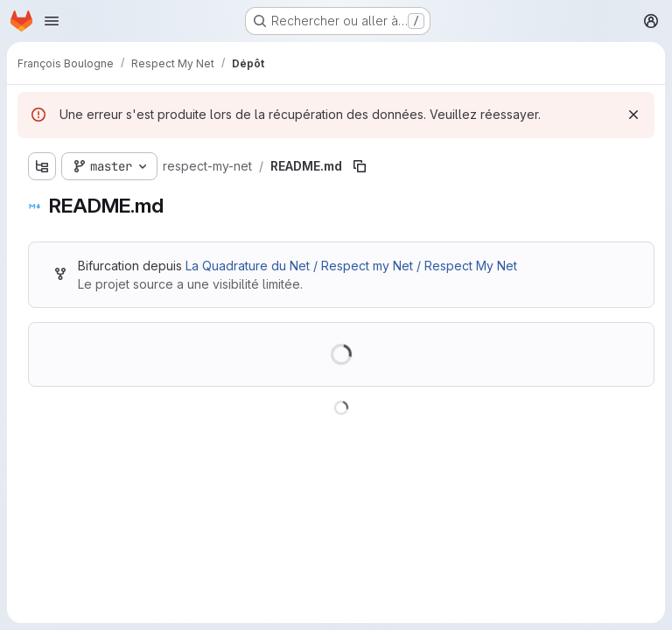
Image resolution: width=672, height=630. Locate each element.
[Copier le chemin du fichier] (360, 166)
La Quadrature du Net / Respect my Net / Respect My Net (351, 266)
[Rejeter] (633, 115)
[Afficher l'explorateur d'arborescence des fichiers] (42, 166)
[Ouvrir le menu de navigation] (52, 21)
